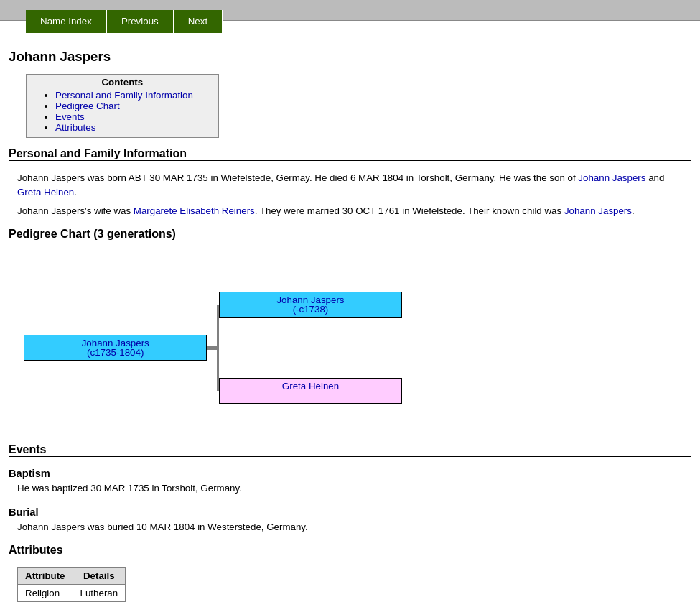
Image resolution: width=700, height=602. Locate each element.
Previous (140, 21)
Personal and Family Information (124, 95)
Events (70, 117)
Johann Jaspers (612, 178)
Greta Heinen (46, 192)
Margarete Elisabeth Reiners (194, 211)
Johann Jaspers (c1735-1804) (116, 348)
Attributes (75, 128)
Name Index (66, 21)
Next (198, 21)
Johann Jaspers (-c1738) (310, 305)
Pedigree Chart (88, 106)
